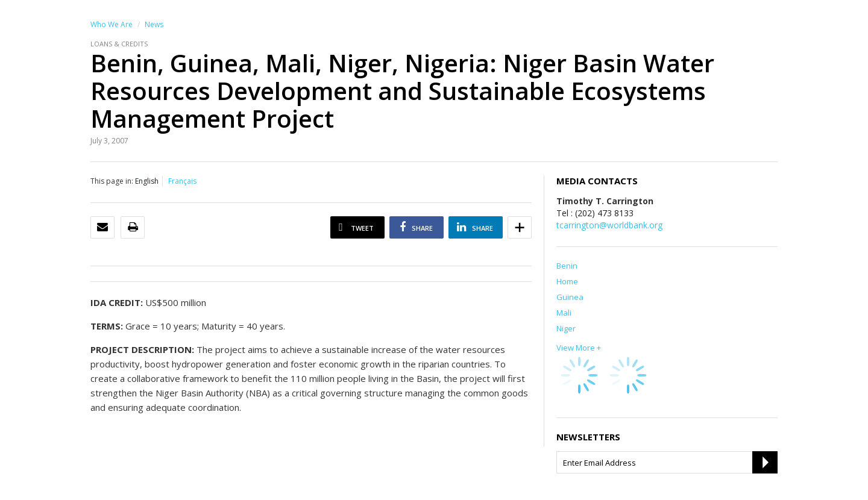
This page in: (112, 181)
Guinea (570, 297)
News (154, 24)
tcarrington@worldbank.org (609, 225)
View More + (579, 348)
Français (182, 181)
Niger (566, 328)
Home (567, 281)
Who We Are (112, 24)
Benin (567, 266)
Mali (564, 313)
